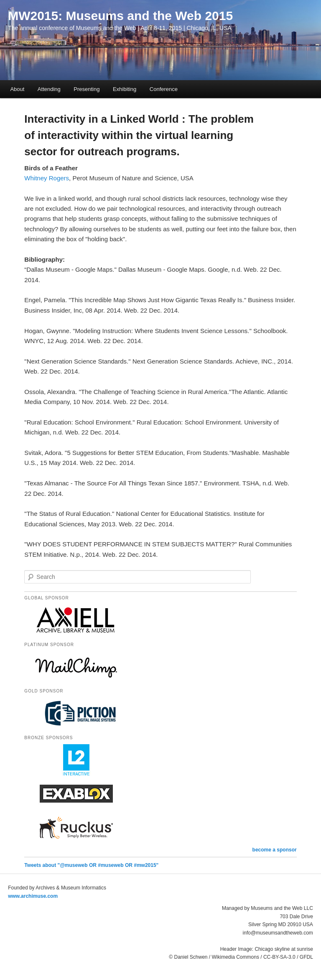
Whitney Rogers (47, 178)
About (17, 89)
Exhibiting (125, 89)
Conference (164, 89)
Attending (49, 89)
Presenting (87, 89)
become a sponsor (275, 850)
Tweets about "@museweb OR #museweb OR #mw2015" (91, 865)
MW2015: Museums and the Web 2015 (120, 16)
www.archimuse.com (33, 896)
